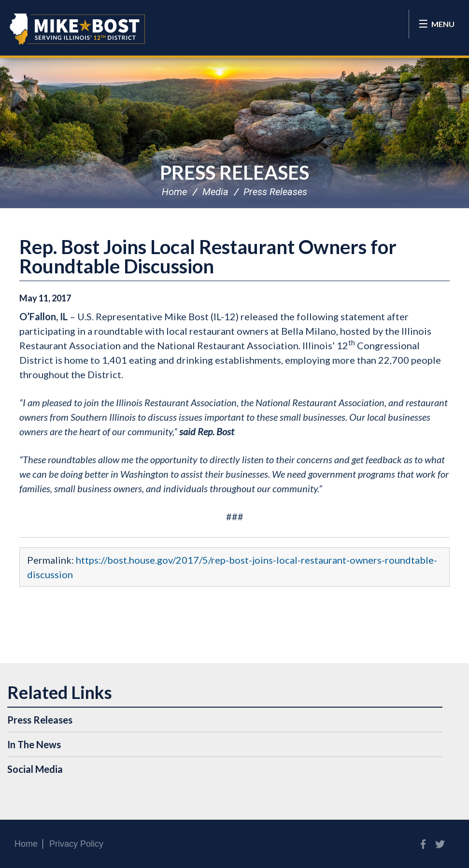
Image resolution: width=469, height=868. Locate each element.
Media (215, 192)
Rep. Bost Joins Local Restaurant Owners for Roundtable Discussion (208, 256)
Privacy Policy (76, 844)
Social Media (35, 769)
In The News (34, 744)
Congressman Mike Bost (77, 29)
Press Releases (234, 172)
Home (174, 192)
